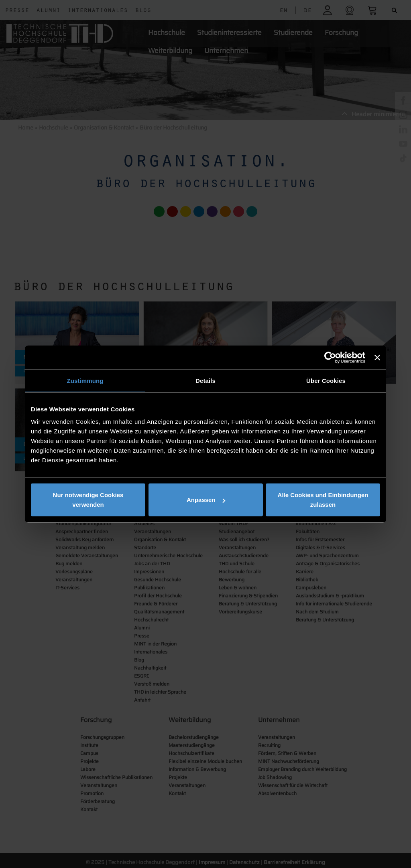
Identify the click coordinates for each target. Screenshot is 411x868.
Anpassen (206, 500)
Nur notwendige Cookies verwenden (88, 500)
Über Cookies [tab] (326, 380)
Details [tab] (205, 380)
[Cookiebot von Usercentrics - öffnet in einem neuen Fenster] (330, 357)
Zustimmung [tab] (85, 380)
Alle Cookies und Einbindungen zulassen (323, 500)
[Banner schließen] (377, 357)
